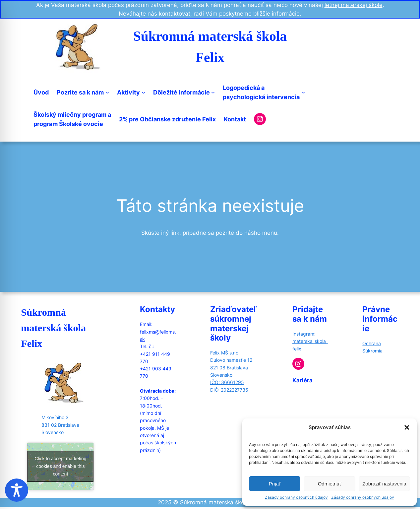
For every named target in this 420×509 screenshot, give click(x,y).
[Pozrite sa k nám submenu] (107, 92)
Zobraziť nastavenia (384, 484)
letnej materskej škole (354, 5)
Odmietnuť (330, 484)
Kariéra (302, 380)
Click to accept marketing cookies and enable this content (60, 466)
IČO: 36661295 (227, 382)
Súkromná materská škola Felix (53, 328)
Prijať (275, 484)
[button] (407, 427)
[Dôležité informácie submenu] (213, 92)
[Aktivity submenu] (143, 92)
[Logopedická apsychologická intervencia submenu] (303, 92)
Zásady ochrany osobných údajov (296, 497)
